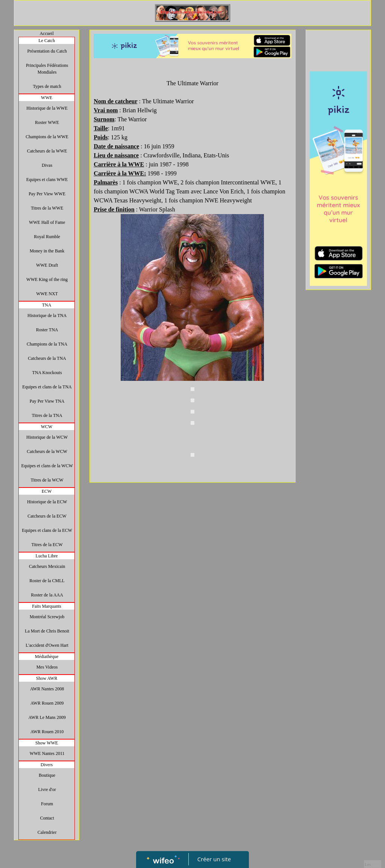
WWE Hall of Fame (47, 222)
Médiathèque (47, 657)
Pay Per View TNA (47, 401)
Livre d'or (47, 790)
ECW (47, 491)
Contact (47, 818)
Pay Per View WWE (47, 194)
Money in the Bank (47, 251)
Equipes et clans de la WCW (47, 466)
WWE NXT (47, 294)
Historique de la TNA (47, 315)
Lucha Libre (47, 556)
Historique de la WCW (47, 437)
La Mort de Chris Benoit (47, 631)
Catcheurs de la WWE (47, 151)
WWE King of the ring (47, 279)
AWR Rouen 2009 (47, 703)
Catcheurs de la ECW (47, 516)
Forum (47, 804)
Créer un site (214, 859)
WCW (47, 427)
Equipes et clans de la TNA (47, 387)
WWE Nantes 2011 (47, 753)
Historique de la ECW (47, 502)
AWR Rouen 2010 (47, 732)
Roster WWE (47, 122)
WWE (47, 98)
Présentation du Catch (47, 51)
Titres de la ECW (47, 545)
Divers (47, 765)
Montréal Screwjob (47, 617)
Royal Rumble (47, 237)
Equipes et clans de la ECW (47, 530)
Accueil (46, 33)
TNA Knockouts (47, 373)
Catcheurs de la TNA (47, 358)
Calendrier (47, 832)
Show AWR (47, 678)
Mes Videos (47, 667)
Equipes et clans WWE (47, 180)
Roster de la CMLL (47, 581)
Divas (47, 165)
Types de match (47, 86)
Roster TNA (47, 330)
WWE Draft (47, 265)
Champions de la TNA (47, 344)
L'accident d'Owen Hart (47, 645)
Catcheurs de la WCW (47, 451)
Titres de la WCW (47, 480)
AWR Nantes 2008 (47, 689)
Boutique (47, 775)
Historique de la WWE (47, 108)
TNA (47, 305)
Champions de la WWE (47, 137)
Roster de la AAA (47, 595)
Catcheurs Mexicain (47, 566)
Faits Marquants (47, 606)
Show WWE (47, 743)
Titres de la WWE (47, 208)
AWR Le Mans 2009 (47, 717)
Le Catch (47, 41)
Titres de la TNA (47, 415)
